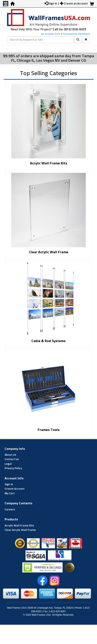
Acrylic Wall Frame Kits (19, 526)
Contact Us (12, 459)
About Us (10, 455)
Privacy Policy (13, 468)
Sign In (9, 484)
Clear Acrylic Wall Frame (20, 530)
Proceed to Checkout (77, 34)
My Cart (10, 493)
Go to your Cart (51, 34)
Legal (8, 464)
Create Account (15, 489)
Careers (10, 510)
